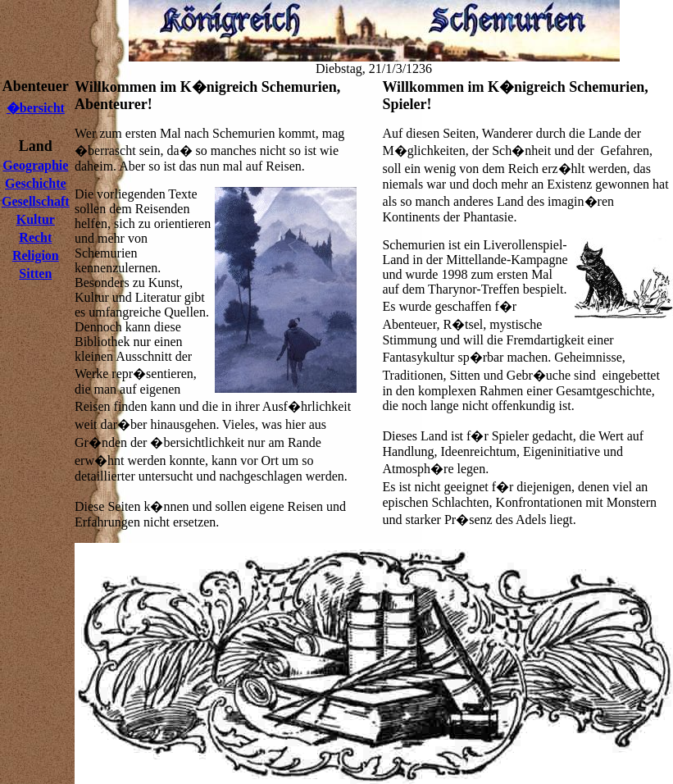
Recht (35, 237)
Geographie (35, 165)
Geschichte (36, 183)
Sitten (35, 273)
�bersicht (36, 108)
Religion (36, 255)
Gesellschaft (36, 201)
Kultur (36, 219)
